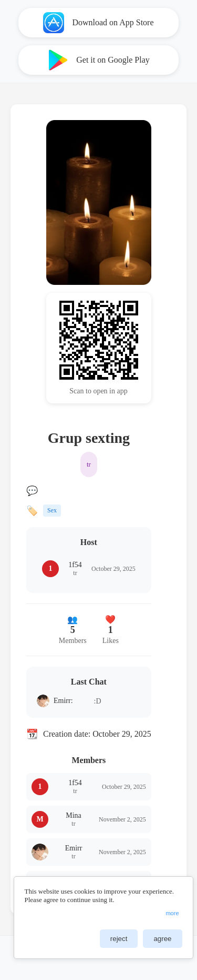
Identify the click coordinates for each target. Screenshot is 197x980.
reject (119, 939)
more (172, 913)
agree (162, 939)
